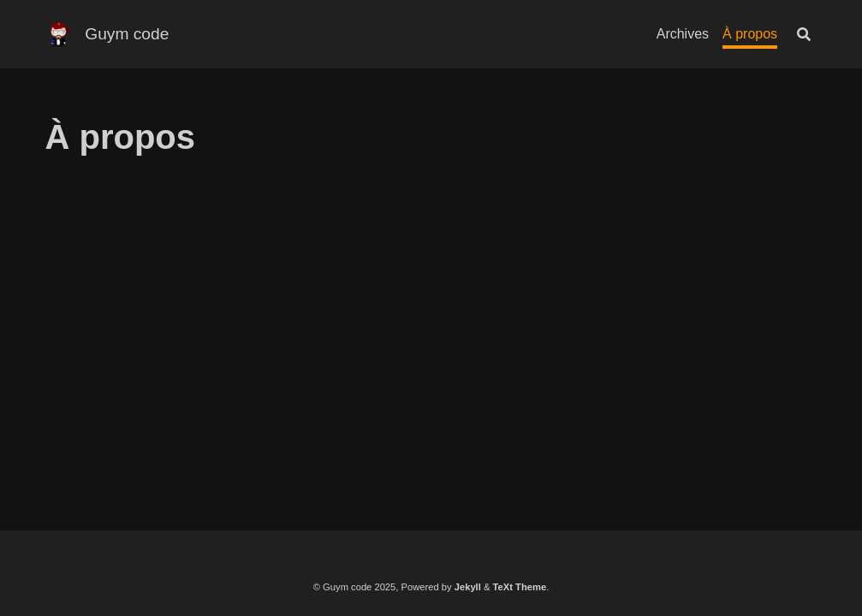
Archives (683, 34)
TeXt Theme (520, 587)
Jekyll (468, 587)
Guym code (127, 34)
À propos (750, 34)
